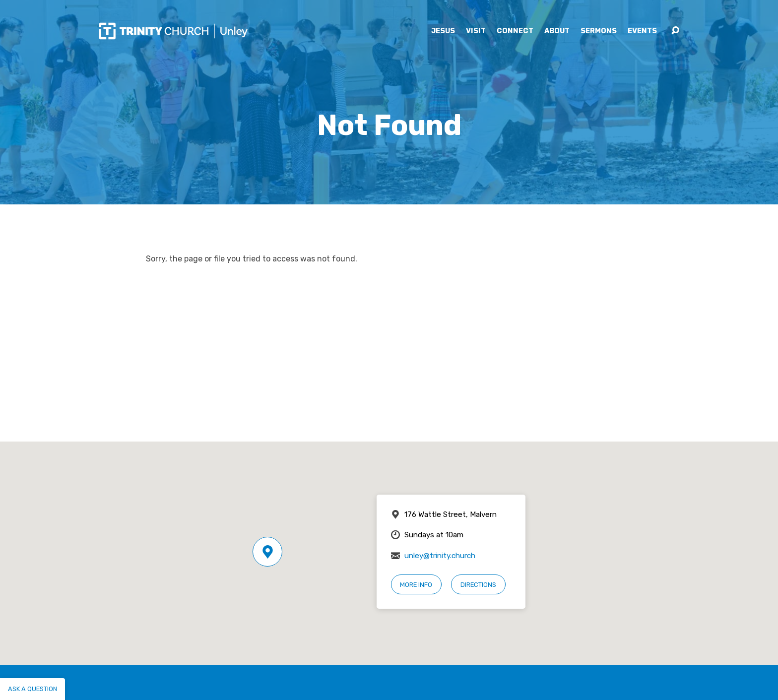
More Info (416, 585)
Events (642, 31)
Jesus (443, 31)
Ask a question (32, 689)
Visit (476, 31)
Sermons (599, 31)
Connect (515, 31)
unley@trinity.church (440, 556)
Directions (478, 585)
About (557, 31)
